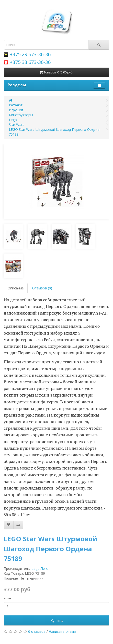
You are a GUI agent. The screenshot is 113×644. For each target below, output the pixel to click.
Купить (57, 620)
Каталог (16, 105)
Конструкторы (21, 115)
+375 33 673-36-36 (30, 62)
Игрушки (16, 110)
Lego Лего (40, 568)
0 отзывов (37, 631)
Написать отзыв (62, 631)
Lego (13, 120)
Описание (16, 288)
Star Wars (17, 125)
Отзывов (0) (42, 288)
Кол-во (9, 598)
